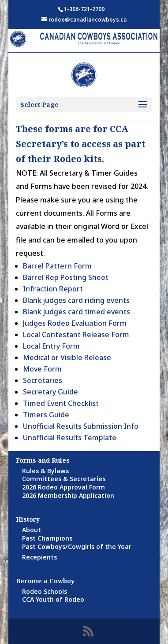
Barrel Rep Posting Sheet (66, 277)
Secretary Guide (50, 392)
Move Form (42, 369)
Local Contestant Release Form (76, 335)
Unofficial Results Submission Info (81, 426)
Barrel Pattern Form (57, 266)
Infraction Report (53, 289)
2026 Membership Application (68, 495)
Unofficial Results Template (70, 438)
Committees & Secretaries (64, 479)
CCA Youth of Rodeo (53, 599)
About (32, 530)
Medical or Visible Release (67, 357)
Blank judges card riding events (76, 300)
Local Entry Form (51, 346)
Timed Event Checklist (61, 403)
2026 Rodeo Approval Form (63, 487)
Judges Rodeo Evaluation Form (75, 323)
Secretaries (43, 380)
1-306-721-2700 (84, 9)
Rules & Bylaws (45, 471)
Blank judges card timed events (77, 312)
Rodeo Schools (45, 591)
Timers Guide (46, 415)
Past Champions (47, 538)
